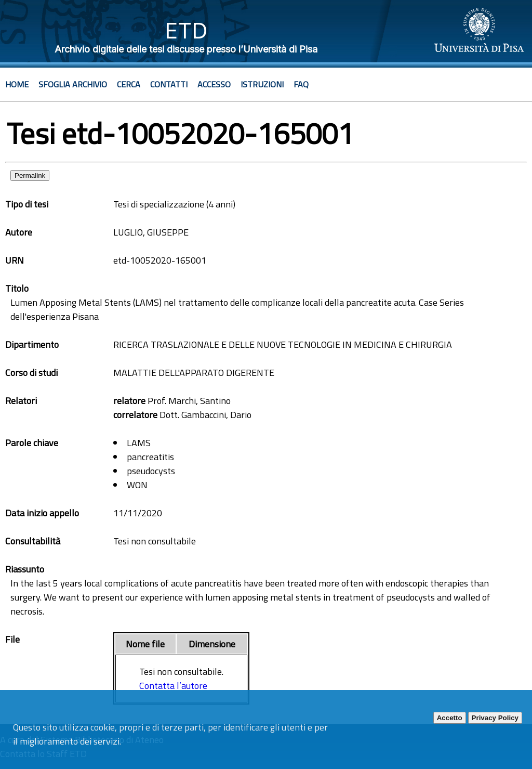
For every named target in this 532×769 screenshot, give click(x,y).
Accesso (214, 84)
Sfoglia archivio (73, 84)
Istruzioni (262, 84)
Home (17, 84)
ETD (186, 30)
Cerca (129, 84)
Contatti (169, 84)
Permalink (30, 175)
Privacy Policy (495, 718)
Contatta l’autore (173, 686)
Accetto (450, 718)
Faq (301, 84)
